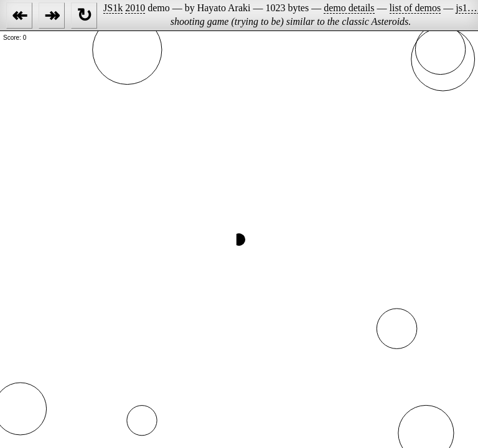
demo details (349, 8)
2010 (135, 8)
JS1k (113, 8)
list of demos (415, 8)
